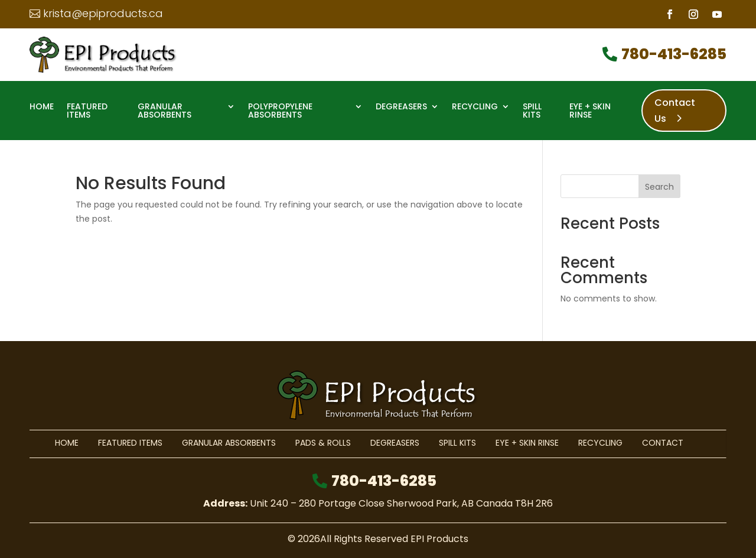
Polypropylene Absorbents (280, 111)
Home (42, 107)
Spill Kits (532, 111)
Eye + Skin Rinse (590, 111)
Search (659, 187)
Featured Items (87, 111)
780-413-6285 (674, 54)
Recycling (475, 107)
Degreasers (401, 107)
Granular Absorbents (164, 111)
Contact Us (675, 111)
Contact (663, 443)
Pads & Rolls (323, 443)
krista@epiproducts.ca (103, 13)
